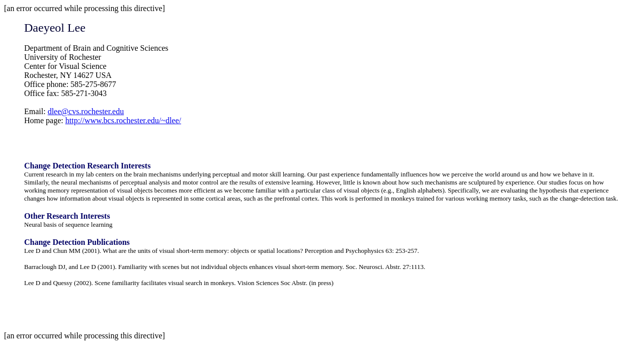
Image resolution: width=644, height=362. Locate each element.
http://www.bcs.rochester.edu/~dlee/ (123, 120)
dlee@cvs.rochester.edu (86, 111)
